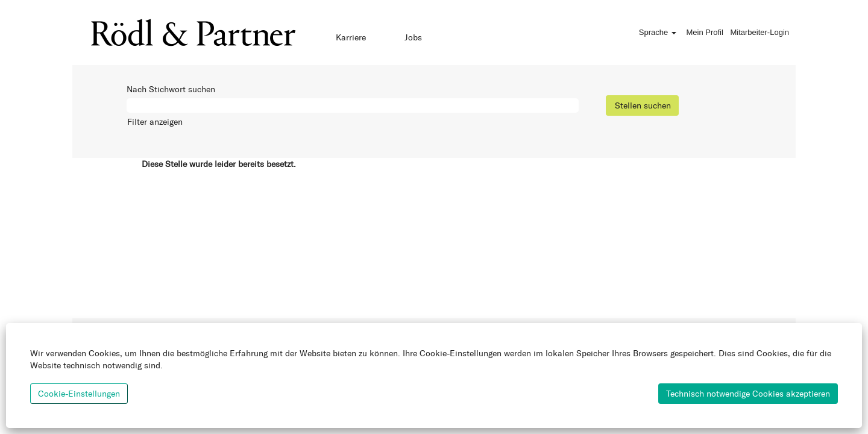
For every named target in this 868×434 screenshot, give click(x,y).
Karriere (351, 37)
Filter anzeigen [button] (155, 121)
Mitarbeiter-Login (759, 32)
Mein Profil (704, 32)
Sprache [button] (658, 32)
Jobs (413, 37)
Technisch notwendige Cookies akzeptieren (748, 393)
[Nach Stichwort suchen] (353, 105)
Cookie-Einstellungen (79, 393)
